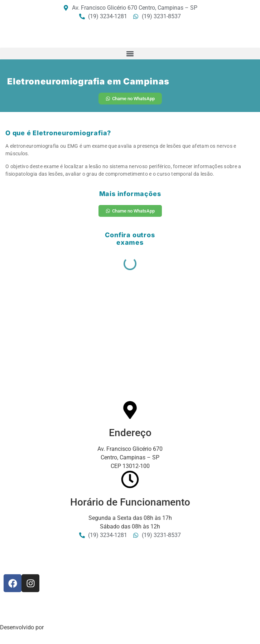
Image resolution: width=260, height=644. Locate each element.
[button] (130, 53)
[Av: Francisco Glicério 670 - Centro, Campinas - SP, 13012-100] (130, 347)
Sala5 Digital (61, 627)
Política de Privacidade (29, 614)
